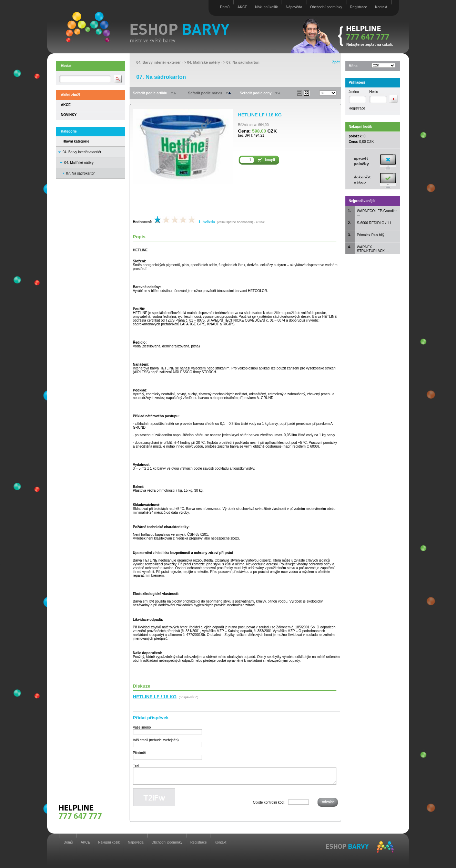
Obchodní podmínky (326, 7)
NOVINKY (69, 115)
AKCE (242, 7)
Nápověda (294, 7)
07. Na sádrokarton (243, 62)
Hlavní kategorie (76, 141)
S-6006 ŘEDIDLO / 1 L (375, 223)
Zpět (336, 62)
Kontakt (381, 7)
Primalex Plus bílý (371, 235)
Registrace (359, 7)
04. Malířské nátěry (79, 163)
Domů (225, 7)
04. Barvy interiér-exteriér (82, 152)
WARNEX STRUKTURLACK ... (373, 249)
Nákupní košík (266, 7)
